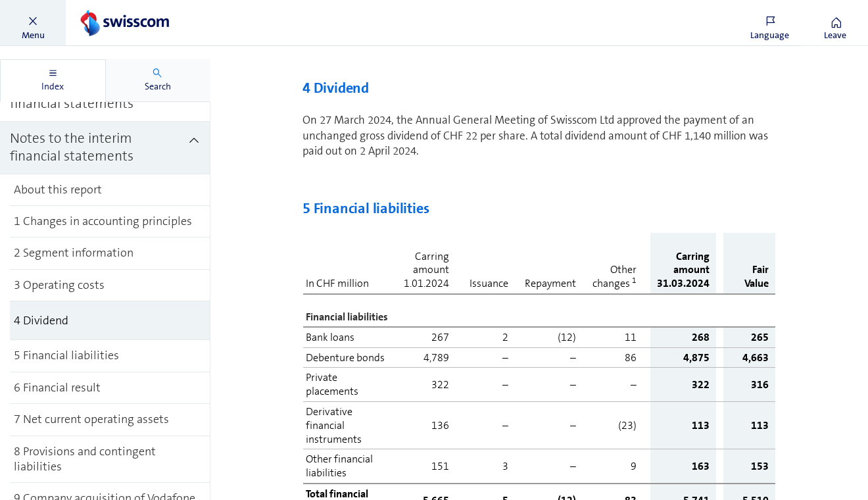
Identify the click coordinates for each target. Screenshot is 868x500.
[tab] (53, 81)
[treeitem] (105, 148)
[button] (33, 23)
